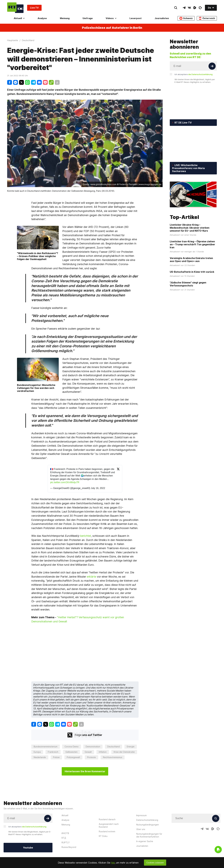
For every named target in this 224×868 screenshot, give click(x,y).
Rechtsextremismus (113, 757)
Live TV (34, 8)
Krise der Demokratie (124, 752)
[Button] (212, 66)
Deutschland (113, 747)
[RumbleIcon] (195, 8)
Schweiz (186, 18)
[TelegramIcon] (184, 8)
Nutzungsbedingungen (148, 825)
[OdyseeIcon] (200, 8)
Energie (131, 747)
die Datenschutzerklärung (200, 74)
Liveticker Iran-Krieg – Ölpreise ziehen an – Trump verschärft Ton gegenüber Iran (192, 244)
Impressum (141, 815)
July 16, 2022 (98, 488)
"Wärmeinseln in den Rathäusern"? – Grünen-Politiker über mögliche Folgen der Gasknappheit (38, 256)
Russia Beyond (69, 847)
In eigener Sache (145, 841)
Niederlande (40, 757)
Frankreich (53, 752)
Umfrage (88, 18)
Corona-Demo (72, 747)
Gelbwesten (71, 752)
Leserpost (136, 18)
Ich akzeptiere (194, 74)
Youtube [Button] (28, 848)
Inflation (103, 752)
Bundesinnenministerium (46, 747)
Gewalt (88, 752)
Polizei (56, 757)
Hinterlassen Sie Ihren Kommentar (85, 771)
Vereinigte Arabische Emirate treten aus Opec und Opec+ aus (191, 260)
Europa (37, 752)
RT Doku (103, 836)
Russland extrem (107, 831)
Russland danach (107, 819)
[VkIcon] (189, 8)
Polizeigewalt (73, 757)
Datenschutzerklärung (147, 820)
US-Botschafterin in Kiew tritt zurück (192, 272)
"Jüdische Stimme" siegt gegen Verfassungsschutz (188, 284)
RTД (64, 838)
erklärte (91, 577)
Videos (111, 18)
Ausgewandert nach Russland (109, 825)
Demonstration (93, 747)
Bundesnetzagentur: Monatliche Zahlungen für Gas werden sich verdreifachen (36, 388)
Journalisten (162, 18)
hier (113, 863)
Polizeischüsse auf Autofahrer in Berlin (112, 28)
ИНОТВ (65, 833)
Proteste (92, 757)
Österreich (207, 18)
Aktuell (19, 18)
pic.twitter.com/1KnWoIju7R (65, 482)
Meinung (65, 18)
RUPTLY (66, 842)
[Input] (193, 66)
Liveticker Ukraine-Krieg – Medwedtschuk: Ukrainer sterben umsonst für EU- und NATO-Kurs (190, 228)
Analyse (42, 18)
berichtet (85, 536)
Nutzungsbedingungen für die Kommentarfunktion (149, 835)
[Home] (15, 8)
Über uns (141, 829)
